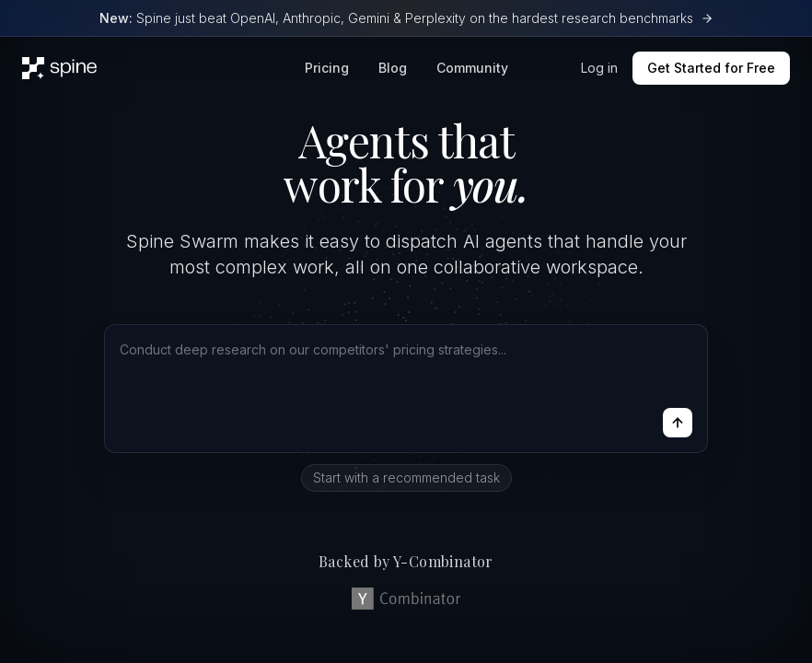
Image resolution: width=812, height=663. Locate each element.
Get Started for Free (711, 68)
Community (472, 68)
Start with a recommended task (406, 477)
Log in (599, 68)
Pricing (327, 68)
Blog (393, 68)
